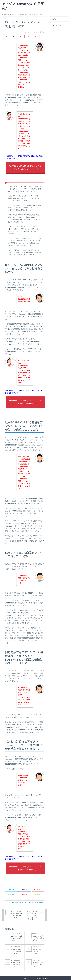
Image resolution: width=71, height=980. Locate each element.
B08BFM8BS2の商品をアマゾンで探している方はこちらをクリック (25, 168)
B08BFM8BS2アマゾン (19, 903)
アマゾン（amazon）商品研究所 (23, 6)
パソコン (56, 30)
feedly (38, 895)
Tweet (11, 890)
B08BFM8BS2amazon (37, 903)
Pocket (25, 895)
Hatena (11, 895)
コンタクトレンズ (59, 25)
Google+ (38, 890)
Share (25, 890)
